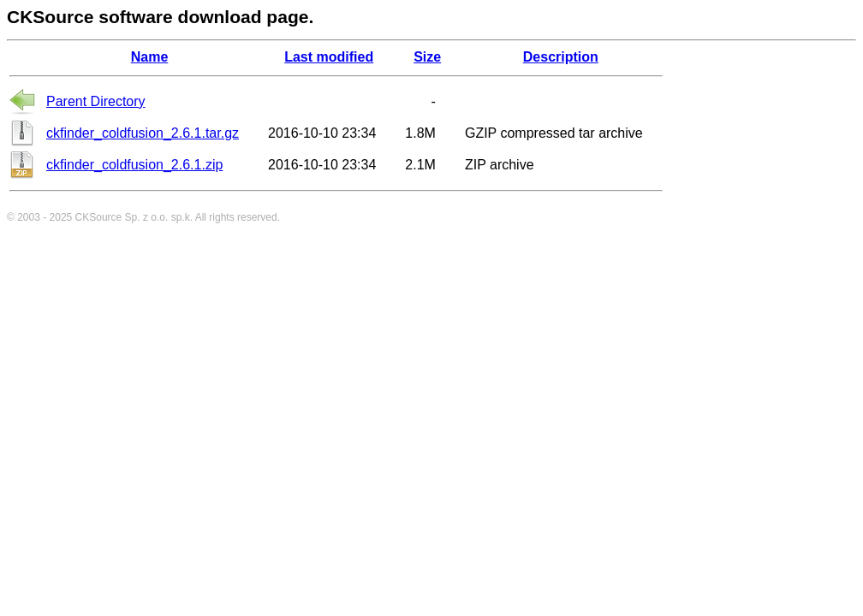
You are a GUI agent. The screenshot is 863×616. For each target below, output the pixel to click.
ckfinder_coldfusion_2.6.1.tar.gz (143, 133)
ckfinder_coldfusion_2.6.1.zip (134, 165)
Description (561, 57)
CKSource (99, 217)
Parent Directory (96, 101)
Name (150, 57)
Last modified (329, 57)
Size (427, 57)
